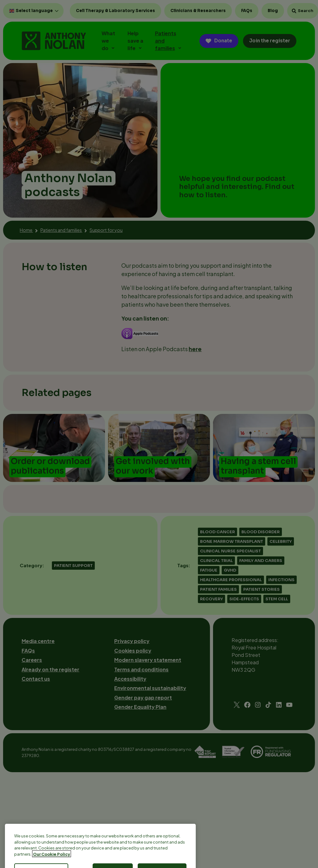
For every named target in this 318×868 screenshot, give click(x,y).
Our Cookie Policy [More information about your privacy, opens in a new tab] (52, 863)
